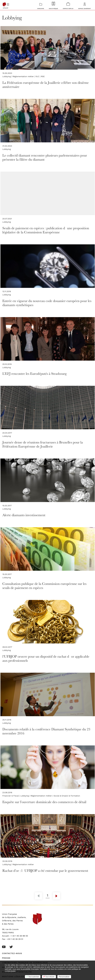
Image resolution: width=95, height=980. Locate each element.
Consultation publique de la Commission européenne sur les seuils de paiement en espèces (45, 586)
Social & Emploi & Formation (67, 796)
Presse (6, 958)
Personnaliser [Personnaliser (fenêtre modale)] (64, 977)
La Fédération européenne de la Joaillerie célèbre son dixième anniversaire (46, 85)
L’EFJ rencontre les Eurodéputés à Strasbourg (35, 373)
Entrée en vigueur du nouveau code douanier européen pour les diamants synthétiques (47, 303)
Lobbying (7, 149)
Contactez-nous (12, 953)
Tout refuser (49, 977)
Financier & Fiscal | (11, 796)
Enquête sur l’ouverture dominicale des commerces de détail (44, 802)
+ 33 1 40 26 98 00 (19, 936)
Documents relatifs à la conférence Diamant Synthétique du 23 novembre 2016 (46, 731)
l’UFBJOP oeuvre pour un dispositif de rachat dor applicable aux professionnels (46, 658)
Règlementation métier (23, 865)
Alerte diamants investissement (24, 515)
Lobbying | (8, 77)
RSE (43, 77)
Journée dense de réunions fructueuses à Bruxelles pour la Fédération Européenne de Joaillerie (43, 444)
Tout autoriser (33, 977)
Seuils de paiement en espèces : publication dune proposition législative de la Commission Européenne (46, 230)
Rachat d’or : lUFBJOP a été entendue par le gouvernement (45, 870)
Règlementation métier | (24, 77)
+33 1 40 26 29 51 (15, 939)
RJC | (38, 77)
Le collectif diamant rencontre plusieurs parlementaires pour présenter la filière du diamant (45, 157)
